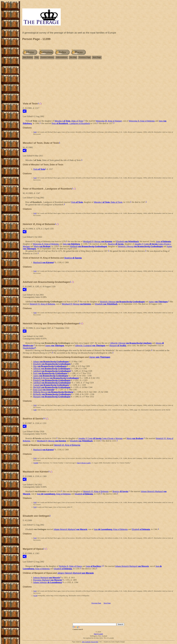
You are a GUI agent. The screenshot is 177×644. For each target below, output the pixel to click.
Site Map (73, 57)
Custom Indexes (47, 57)
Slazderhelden (29, 348)
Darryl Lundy (98, 634)
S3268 (36, 463)
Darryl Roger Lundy (84, 463)
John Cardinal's (86, 642)
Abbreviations (62, 57)
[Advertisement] (98, 82)
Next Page (97, 57)
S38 (35, 410)
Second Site (95, 642)
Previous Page (85, 57)
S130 (35, 596)
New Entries (28, 57)
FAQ (37, 57)
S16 (35, 132)
